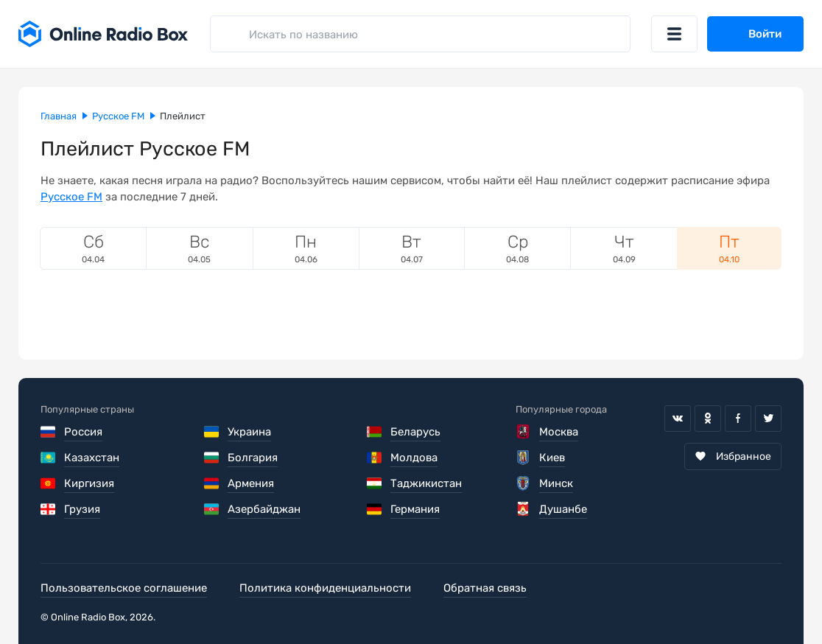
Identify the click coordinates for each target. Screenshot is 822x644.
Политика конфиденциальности (325, 588)
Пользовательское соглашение (124, 588)
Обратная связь (485, 588)
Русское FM (71, 197)
